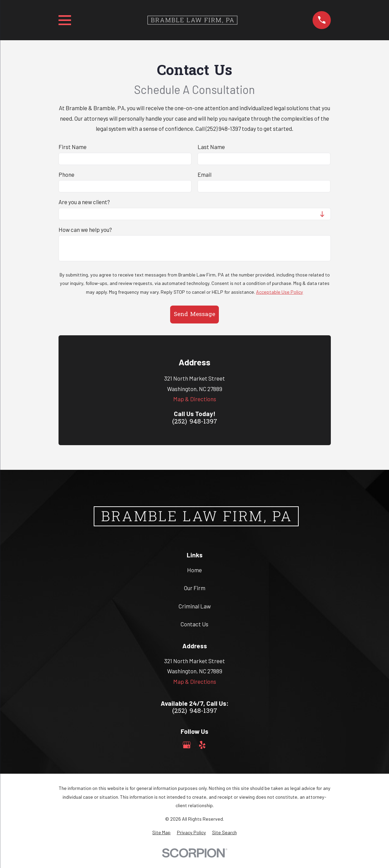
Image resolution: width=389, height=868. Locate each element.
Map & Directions (195, 399)
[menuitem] (161, 833)
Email (204, 174)
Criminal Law (195, 606)
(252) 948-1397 (195, 422)
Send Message (194, 315)
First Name (73, 147)
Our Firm (195, 588)
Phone (66, 174)
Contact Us (194, 624)
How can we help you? (85, 230)
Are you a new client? (84, 202)
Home (194, 570)
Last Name (211, 147)
